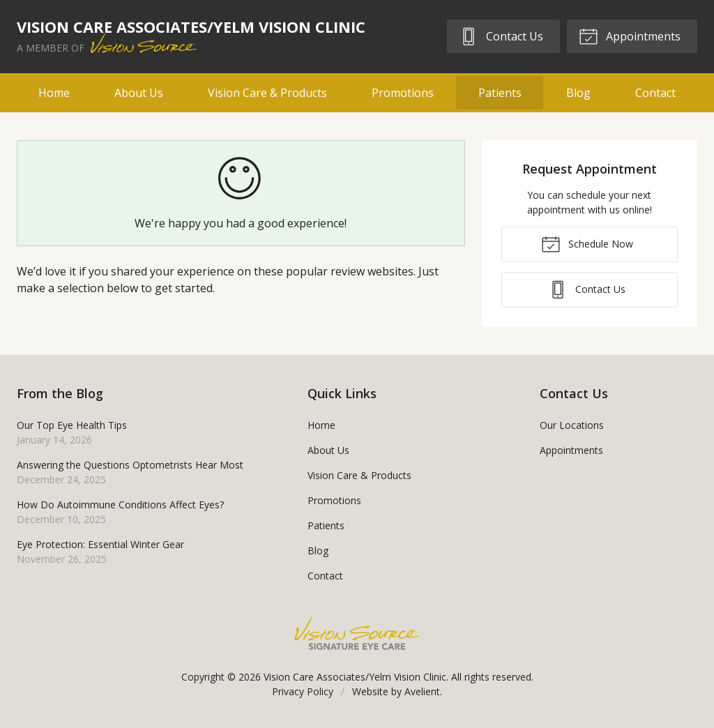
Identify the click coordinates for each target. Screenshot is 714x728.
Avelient (422, 691)
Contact (655, 93)
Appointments (630, 36)
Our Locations (572, 425)
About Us (139, 93)
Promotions (403, 93)
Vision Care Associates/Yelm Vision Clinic (355, 677)
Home (54, 93)
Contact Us (501, 36)
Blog (578, 93)
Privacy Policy (303, 691)
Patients (500, 93)
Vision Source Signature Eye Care (357, 634)
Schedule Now (587, 243)
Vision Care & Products (267, 93)
